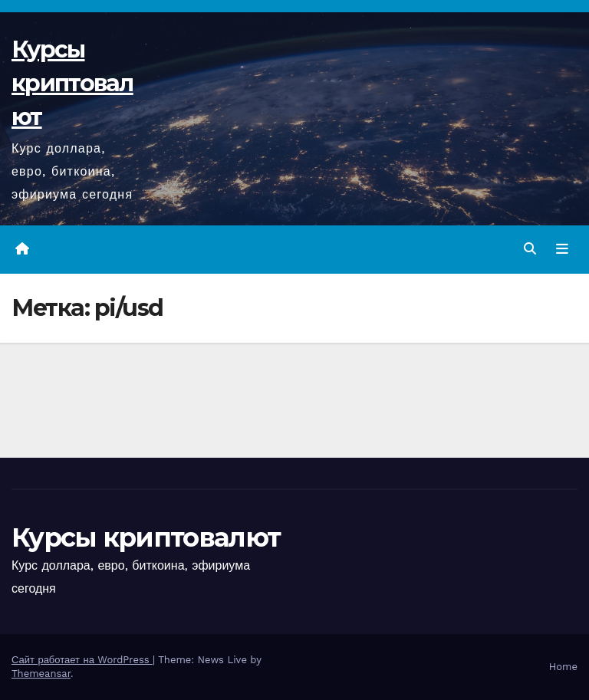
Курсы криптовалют (72, 83)
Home (563, 667)
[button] (530, 249)
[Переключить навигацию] (562, 249)
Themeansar (41, 674)
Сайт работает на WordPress (82, 660)
